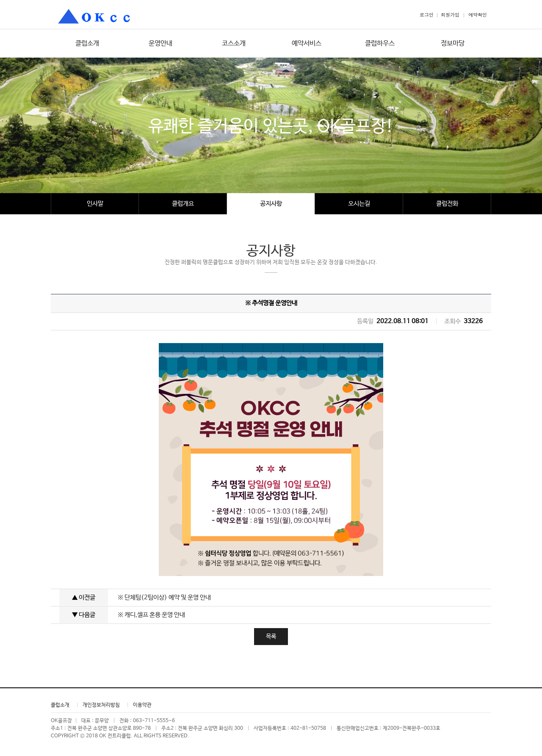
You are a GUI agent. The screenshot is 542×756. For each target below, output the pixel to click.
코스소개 (234, 43)
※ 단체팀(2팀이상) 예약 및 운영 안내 (164, 597)
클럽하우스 (380, 43)
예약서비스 (307, 43)
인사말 (95, 204)
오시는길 (359, 204)
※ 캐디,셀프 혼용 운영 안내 (151, 615)
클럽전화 (447, 204)
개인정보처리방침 (101, 705)
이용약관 (142, 705)
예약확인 (478, 15)
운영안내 (160, 43)
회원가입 (450, 15)
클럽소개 (87, 43)
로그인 (427, 15)
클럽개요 (183, 204)
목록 (271, 637)
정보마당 (453, 43)
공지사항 (271, 204)
